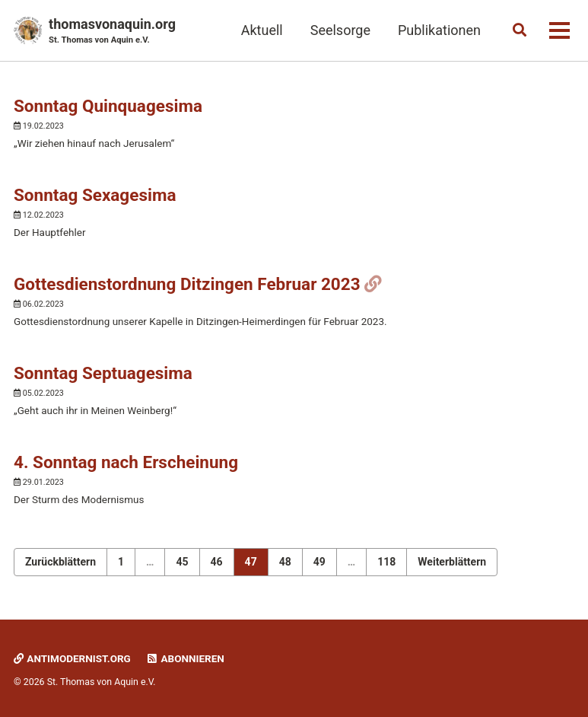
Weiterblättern (452, 562)
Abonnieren (185, 658)
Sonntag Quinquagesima (108, 106)
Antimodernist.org (72, 658)
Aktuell (262, 30)
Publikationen (439, 30)
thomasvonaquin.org (112, 32)
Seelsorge (340, 30)
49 (319, 562)
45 (182, 562)
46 (217, 562)
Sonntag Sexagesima (95, 195)
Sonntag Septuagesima (103, 373)
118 (386, 562)
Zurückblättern (60, 562)
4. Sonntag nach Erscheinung (126, 462)
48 (285, 562)
